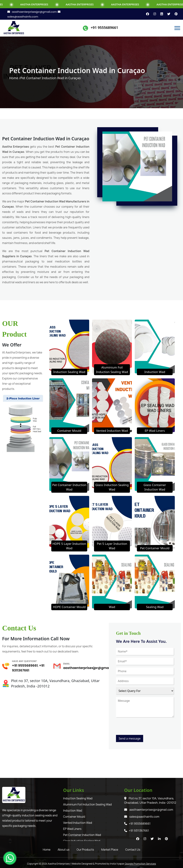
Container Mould (69, 431)
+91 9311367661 (137, 831)
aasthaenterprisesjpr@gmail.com (32, 12)
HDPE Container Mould (69, 607)
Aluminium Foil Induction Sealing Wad (87, 804)
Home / (15, 78)
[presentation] (143, 728)
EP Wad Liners (155, 431)
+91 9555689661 (104, 28)
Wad (112, 607)
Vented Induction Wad (112, 431)
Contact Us (133, 850)
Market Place (110, 850)
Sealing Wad (155, 607)
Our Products (85, 850)
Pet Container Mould (155, 548)
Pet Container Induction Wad (82, 835)
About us (63, 850)
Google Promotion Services (140, 864)
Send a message (130, 738)
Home (47, 850)
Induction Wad (155, 372)
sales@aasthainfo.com (142, 817)
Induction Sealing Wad (69, 372)
